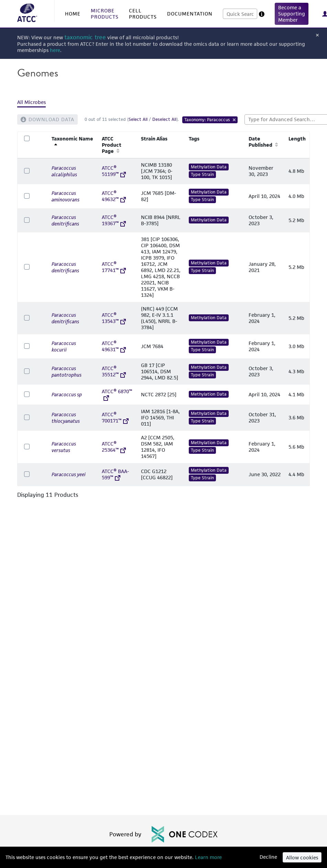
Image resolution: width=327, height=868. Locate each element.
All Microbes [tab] (31, 102)
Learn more (208, 857)
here (55, 50)
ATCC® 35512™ (114, 371)
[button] (292, 14)
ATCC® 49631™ (114, 346)
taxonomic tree (85, 37)
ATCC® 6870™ (117, 394)
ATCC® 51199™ (114, 171)
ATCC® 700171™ (115, 417)
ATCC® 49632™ (114, 196)
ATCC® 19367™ (114, 220)
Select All (138, 119)
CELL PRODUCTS (143, 14)
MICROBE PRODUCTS (105, 14)
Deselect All (164, 119)
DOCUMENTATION (190, 14)
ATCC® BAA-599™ (115, 474)
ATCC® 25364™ (114, 447)
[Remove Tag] (235, 120)
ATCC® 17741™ (114, 267)
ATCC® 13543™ (114, 318)
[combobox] (240, 14)
